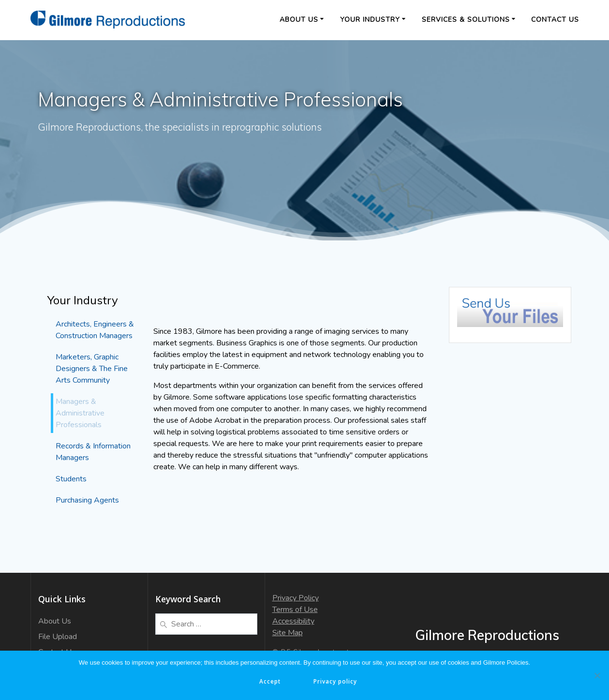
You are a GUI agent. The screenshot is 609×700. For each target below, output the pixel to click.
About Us (299, 20)
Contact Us (555, 20)
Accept (270, 681)
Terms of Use (295, 610)
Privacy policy (337, 681)
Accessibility (293, 621)
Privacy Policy (296, 598)
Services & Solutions (466, 20)
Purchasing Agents (87, 500)
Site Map (288, 633)
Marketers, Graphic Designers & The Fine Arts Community (92, 369)
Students (71, 479)
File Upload (58, 637)
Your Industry (370, 20)
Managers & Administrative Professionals (80, 413)
